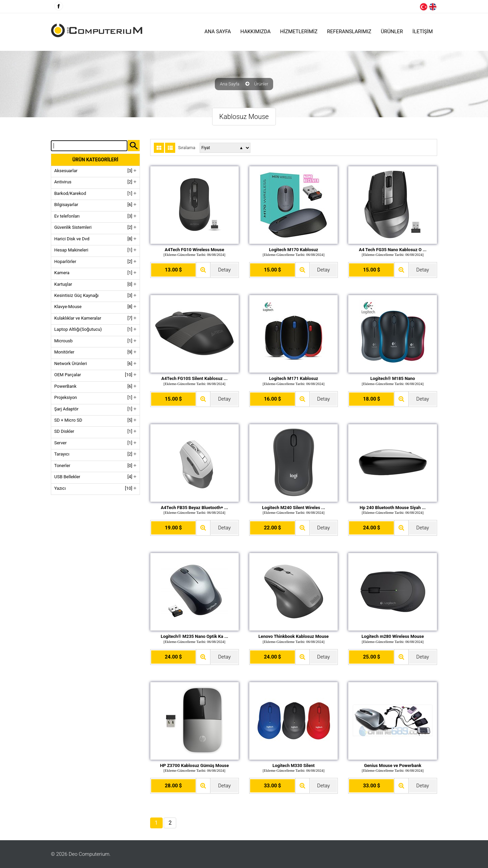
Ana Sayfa (218, 32)
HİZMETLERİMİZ (299, 32)
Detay (224, 270)
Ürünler (261, 84)
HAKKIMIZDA (255, 32)
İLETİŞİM (423, 32)
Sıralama (187, 148)
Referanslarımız (349, 32)
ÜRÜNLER (392, 32)
